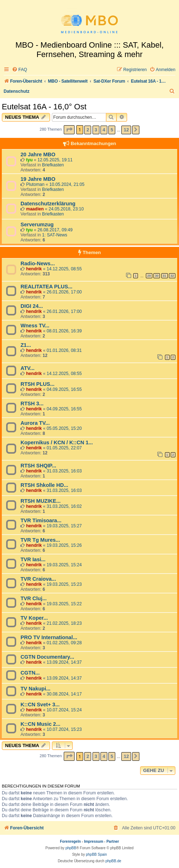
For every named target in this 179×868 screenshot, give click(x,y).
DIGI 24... (32, 306)
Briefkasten (53, 165)
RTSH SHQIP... (38, 466)
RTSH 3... (32, 404)
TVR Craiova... (38, 579)
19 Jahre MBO (38, 179)
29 (149, 276)
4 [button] (104, 130)
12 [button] (126, 130)
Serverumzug (37, 224)
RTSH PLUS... (37, 384)
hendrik (34, 269)
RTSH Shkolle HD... (44, 485)
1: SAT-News (55, 235)
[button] (69, 130)
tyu (29, 160)
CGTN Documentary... (47, 657)
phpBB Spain (96, 854)
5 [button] (112, 130)
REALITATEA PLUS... (46, 287)
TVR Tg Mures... (40, 540)
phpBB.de (113, 861)
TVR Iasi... (33, 559)
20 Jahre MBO (38, 154)
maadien (35, 209)
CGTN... (30, 673)
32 (172, 276)
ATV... (28, 368)
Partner (113, 841)
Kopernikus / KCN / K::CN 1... (57, 442)
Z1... (26, 345)
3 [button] (96, 130)
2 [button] (88, 130)
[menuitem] (19, 70)
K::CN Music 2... (41, 724)
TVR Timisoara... (41, 520)
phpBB (71, 848)
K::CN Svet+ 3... (40, 705)
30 (157, 276)
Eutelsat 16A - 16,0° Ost (44, 107)
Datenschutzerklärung (48, 204)
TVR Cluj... (34, 598)
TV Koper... (34, 618)
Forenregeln (71, 841)
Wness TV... (35, 326)
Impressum (93, 841)
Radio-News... (38, 263)
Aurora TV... (35, 423)
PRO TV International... (49, 637)
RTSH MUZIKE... (41, 501)
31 (165, 276)
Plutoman (35, 184)
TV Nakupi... (35, 689)
